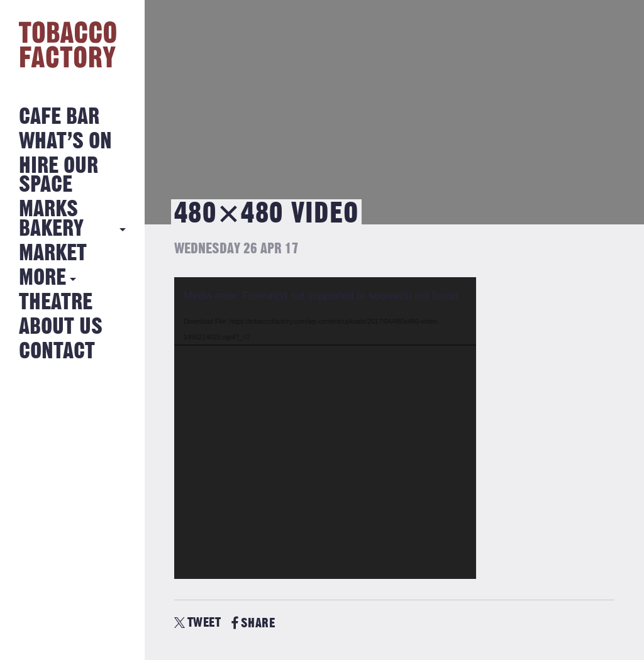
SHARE (253, 623)
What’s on (65, 142)
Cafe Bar (59, 117)
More (42, 278)
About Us (61, 327)
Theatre (56, 303)
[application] (325, 428)
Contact (57, 352)
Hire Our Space (58, 176)
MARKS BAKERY (51, 219)
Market (53, 254)
